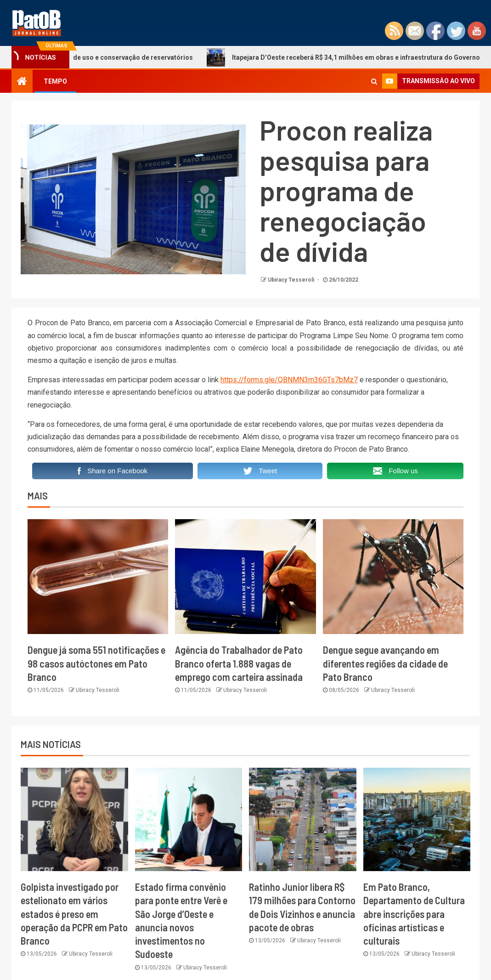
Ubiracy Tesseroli (292, 280)
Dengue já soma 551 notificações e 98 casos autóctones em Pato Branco (96, 663)
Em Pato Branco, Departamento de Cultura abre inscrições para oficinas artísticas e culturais (414, 914)
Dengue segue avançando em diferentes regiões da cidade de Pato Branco (385, 663)
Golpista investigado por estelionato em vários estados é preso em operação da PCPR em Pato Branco (74, 914)
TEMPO (55, 81)
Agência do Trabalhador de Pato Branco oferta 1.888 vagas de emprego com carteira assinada (239, 663)
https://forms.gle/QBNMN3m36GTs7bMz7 (289, 380)
